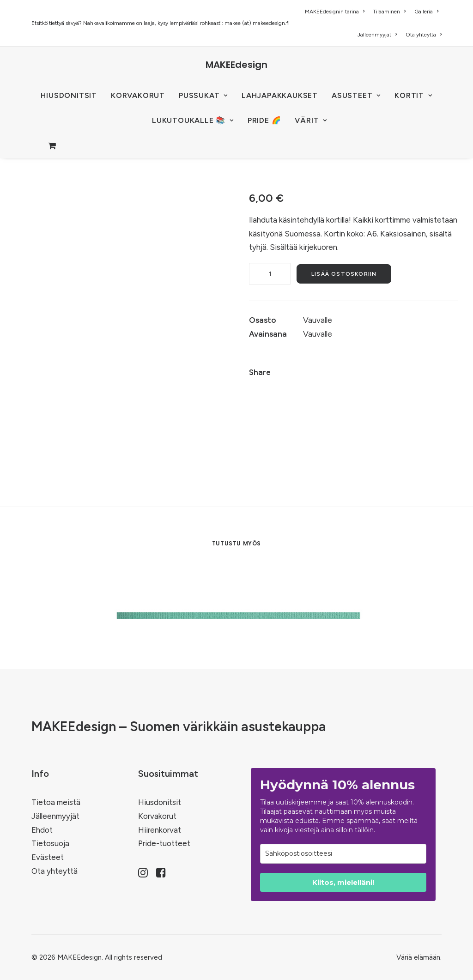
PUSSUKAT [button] (203, 95)
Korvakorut (157, 816)
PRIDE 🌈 (264, 120)
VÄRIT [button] (311, 120)
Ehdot (42, 830)
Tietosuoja (50, 843)
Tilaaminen (389, 12)
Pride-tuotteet (164, 843)
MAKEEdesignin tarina (335, 12)
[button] (143, 875)
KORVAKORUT (138, 95)
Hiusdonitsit (160, 802)
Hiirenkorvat (160, 830)
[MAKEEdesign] (236, 65)
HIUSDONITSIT (69, 95)
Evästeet (48, 857)
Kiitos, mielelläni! (343, 882)
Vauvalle (318, 320)
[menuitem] (336, 12)
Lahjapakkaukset (280, 95)
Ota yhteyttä (424, 35)
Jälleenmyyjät (377, 35)
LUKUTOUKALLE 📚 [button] (193, 120)
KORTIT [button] (413, 95)
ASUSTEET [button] (356, 95)
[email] (343, 854)
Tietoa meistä (56, 802)
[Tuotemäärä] (270, 274)
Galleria (426, 12)
